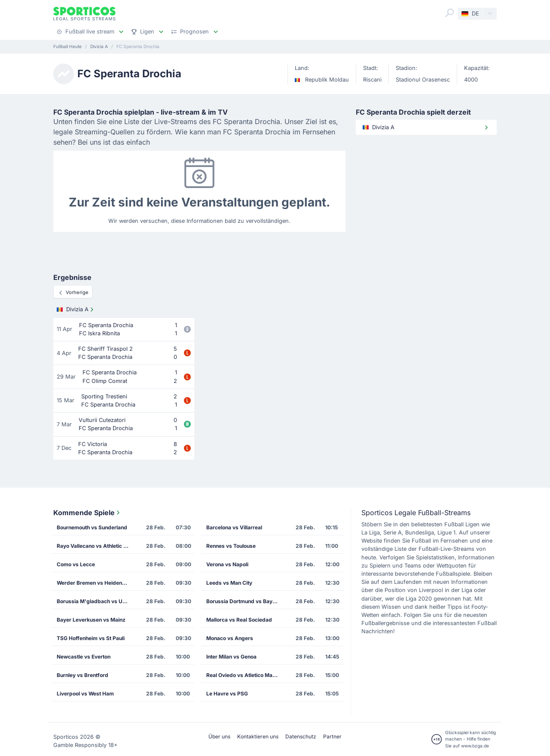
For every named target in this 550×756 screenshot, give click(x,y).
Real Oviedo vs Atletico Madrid (244, 675)
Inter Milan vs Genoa (231, 657)
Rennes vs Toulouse (231, 546)
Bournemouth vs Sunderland (92, 527)
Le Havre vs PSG (227, 694)
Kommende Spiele (87, 513)
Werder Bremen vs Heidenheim (95, 583)
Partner (332, 736)
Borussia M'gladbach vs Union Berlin (96, 601)
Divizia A (76, 310)
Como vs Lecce (76, 564)
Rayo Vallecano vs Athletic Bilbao (96, 546)
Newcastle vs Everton (84, 657)
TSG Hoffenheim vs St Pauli (91, 638)
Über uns (219, 736)
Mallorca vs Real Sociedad (239, 620)
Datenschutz (301, 736)
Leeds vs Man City (229, 583)
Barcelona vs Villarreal (234, 527)
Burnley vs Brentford (82, 675)
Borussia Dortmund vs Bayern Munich (245, 601)
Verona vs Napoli (227, 564)
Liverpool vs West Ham (85, 694)
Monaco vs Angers (230, 638)
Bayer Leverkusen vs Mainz (91, 620)
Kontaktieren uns (258, 736)
